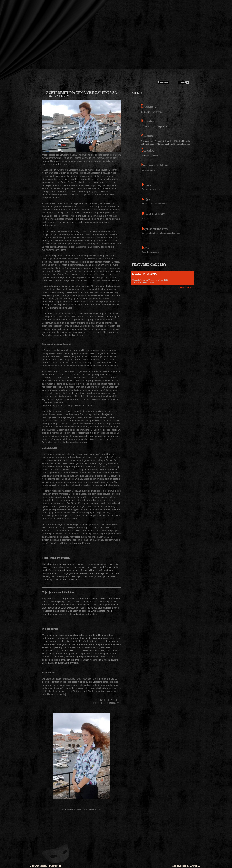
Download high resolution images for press (161, 233)
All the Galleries (186, 287)
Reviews (145, 218)
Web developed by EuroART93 (186, 866)
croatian (10, 6)
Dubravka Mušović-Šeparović (173, 67)
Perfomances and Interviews (154, 204)
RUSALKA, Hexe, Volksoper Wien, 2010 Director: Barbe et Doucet (150, 281)
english (10, 10)
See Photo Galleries (149, 156)
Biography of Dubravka (151, 112)
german (10, 14)
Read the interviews (150, 252)
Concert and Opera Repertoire (154, 126)
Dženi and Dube (148, 170)
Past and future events (151, 189)
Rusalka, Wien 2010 (144, 274)
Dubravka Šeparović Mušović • (46, 866)
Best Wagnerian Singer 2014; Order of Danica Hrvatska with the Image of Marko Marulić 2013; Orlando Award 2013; (165, 142)
